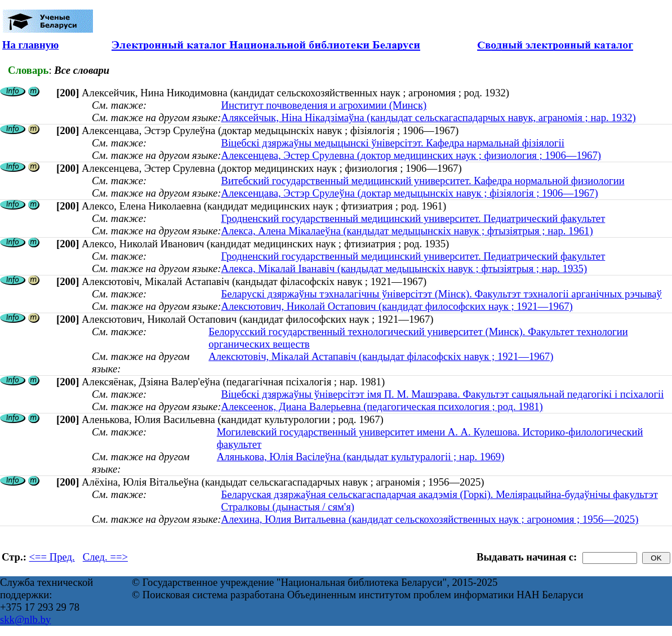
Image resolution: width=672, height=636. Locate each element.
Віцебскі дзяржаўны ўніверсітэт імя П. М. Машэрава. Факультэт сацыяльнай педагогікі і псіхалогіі (442, 394)
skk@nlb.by (25, 619)
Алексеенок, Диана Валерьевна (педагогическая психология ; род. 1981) (382, 406)
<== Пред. (52, 557)
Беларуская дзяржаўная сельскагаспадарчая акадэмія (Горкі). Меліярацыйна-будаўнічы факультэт (439, 494)
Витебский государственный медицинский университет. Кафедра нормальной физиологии (422, 181)
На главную (30, 45)
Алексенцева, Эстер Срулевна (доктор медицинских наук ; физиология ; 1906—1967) (411, 155)
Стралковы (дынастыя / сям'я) (288, 507)
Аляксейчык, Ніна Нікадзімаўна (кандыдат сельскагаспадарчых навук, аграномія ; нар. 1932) (428, 117)
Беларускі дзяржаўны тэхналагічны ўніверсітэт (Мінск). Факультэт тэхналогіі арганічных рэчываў (441, 294)
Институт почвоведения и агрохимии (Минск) (324, 105)
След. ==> (105, 557)
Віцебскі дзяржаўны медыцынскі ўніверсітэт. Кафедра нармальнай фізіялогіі (392, 143)
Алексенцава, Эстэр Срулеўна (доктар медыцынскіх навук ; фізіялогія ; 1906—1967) (409, 193)
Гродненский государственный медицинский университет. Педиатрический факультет (413, 218)
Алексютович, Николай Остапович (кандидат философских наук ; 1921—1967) (397, 306)
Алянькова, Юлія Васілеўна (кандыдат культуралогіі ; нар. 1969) (361, 457)
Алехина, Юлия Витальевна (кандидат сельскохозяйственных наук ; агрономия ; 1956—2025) (430, 519)
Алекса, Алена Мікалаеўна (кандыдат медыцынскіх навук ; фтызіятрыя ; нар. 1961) (407, 231)
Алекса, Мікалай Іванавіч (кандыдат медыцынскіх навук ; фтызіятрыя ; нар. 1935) (404, 268)
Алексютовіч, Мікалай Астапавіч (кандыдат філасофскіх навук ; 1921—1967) (381, 356)
